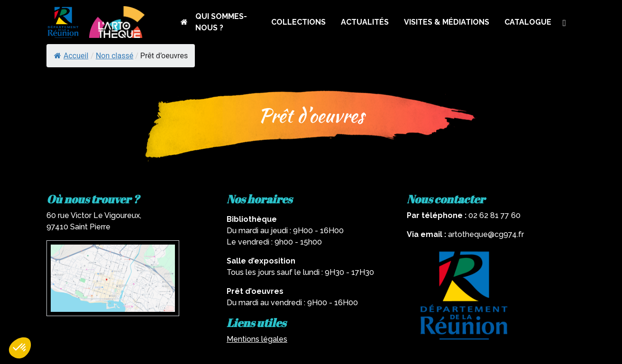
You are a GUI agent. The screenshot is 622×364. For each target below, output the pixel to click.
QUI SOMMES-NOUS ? (221, 22)
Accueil (71, 56)
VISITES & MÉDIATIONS (447, 22)
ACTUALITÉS (365, 22)
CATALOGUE (528, 22)
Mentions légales (257, 339)
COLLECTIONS (298, 22)
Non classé (114, 56)
